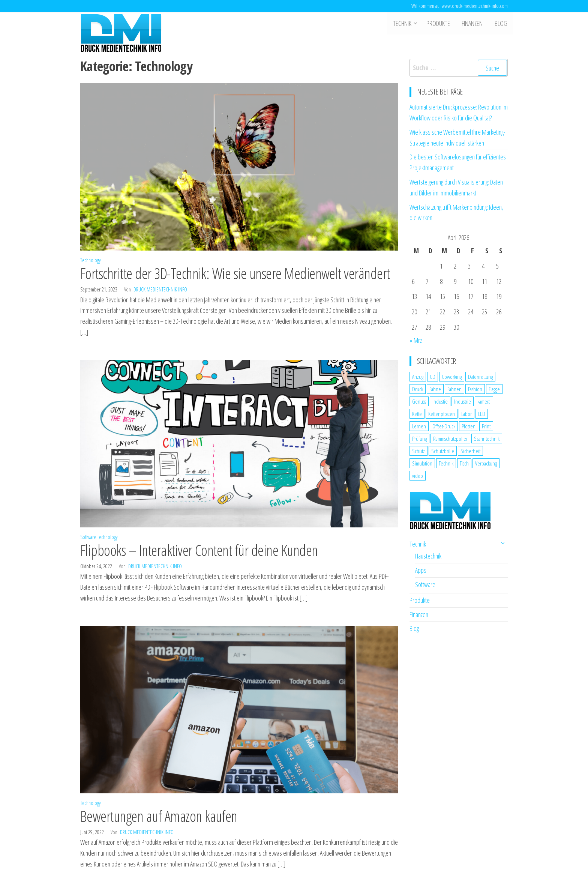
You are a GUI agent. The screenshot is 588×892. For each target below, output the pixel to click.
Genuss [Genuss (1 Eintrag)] (419, 401)
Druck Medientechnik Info (160, 289)
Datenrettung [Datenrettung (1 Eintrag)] (480, 377)
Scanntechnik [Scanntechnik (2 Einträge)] (487, 438)
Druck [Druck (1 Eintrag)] (418, 389)
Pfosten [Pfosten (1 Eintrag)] (469, 426)
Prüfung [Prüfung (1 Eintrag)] (419, 438)
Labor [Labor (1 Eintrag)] (466, 414)
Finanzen (473, 24)
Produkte (440, 24)
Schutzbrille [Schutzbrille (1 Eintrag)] (443, 451)
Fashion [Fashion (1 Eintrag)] (475, 389)
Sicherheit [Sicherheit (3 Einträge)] (470, 451)
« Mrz (416, 340)
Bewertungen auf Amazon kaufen (159, 816)
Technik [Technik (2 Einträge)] (446, 463)
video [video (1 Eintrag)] (418, 476)
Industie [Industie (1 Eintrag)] (440, 401)
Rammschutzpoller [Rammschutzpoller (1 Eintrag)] (450, 438)
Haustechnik (428, 556)
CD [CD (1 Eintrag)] (433, 377)
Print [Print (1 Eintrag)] (486, 426)
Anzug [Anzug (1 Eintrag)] (418, 377)
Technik (404, 24)
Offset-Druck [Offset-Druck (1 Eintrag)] (444, 426)
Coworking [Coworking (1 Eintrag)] (452, 377)
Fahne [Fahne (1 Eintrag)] (435, 389)
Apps (421, 570)
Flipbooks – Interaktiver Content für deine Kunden (199, 550)
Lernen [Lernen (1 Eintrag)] (419, 426)
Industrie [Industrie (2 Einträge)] (463, 401)
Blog (501, 24)
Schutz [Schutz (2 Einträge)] (418, 451)
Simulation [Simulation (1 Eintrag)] (422, 463)
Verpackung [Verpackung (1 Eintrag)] (486, 463)
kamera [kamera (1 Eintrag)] (484, 401)
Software (88, 537)
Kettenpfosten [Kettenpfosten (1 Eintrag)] (442, 414)
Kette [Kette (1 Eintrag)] (417, 414)
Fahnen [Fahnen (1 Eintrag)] (454, 389)
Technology (90, 260)
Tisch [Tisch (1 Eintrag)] (464, 463)
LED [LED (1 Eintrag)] (482, 414)
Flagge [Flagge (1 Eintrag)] (494, 389)
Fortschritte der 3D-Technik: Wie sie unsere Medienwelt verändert (235, 273)
